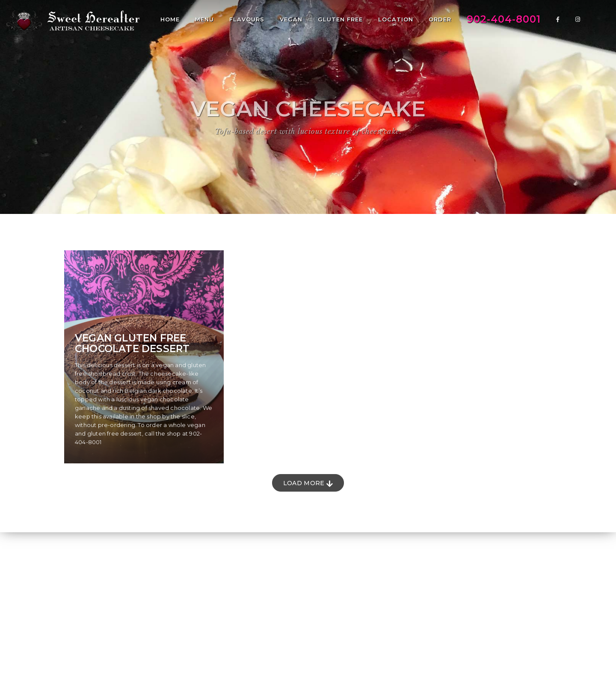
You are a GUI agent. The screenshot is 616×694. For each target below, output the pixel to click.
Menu (204, 19)
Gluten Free (340, 19)
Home (170, 19)
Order (440, 19)
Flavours (247, 19)
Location (396, 19)
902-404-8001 (504, 19)
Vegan (291, 19)
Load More (308, 483)
